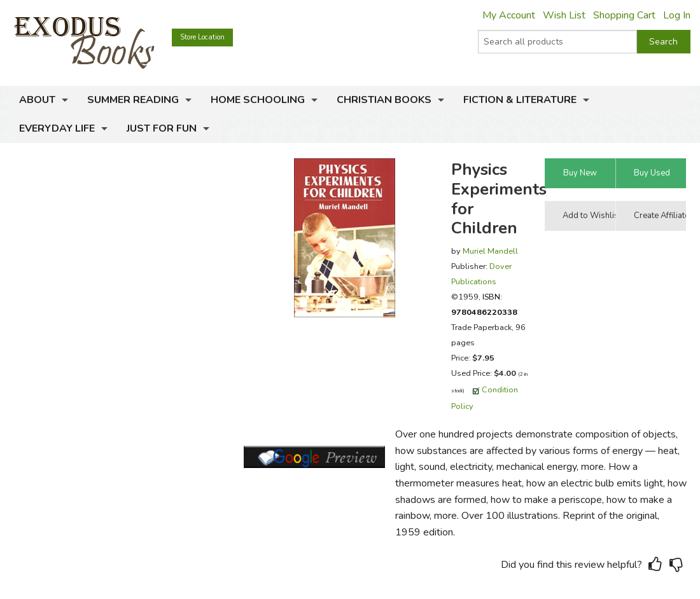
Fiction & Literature (520, 100)
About (37, 100)
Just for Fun (162, 128)
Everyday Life (57, 128)
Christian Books (384, 100)
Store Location (202, 37)
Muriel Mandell (490, 251)
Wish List (564, 15)
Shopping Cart (624, 15)
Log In (677, 15)
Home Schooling (258, 100)
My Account (509, 15)
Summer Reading (133, 100)
